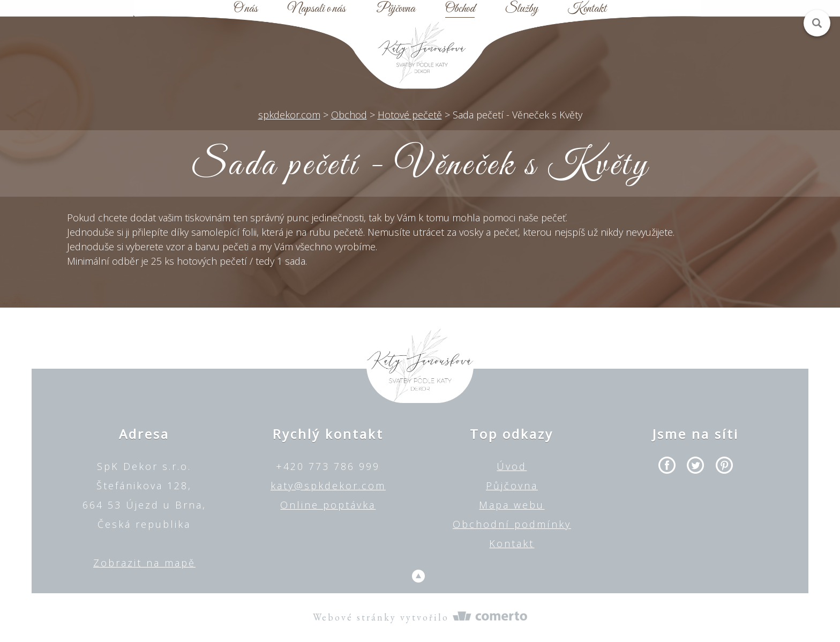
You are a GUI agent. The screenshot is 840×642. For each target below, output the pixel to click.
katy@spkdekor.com (328, 486)
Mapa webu (512, 505)
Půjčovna (396, 9)
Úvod (512, 466)
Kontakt (587, 9)
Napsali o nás (317, 9)
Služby (522, 9)
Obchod (460, 9)
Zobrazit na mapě (144, 563)
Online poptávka (328, 505)
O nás (246, 9)
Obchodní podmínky (512, 524)
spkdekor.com (289, 115)
